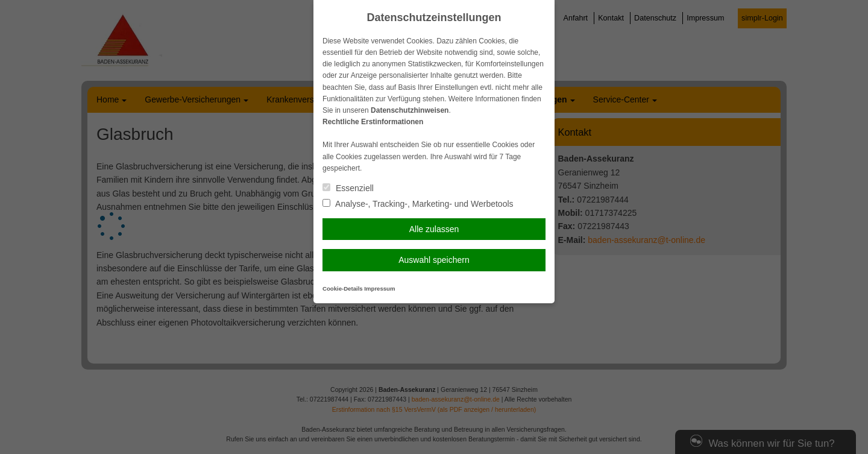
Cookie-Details (343, 288)
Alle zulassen (434, 229)
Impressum (379, 288)
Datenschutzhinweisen (410, 110)
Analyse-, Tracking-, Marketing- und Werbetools (418, 204)
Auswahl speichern (434, 260)
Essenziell (348, 188)
